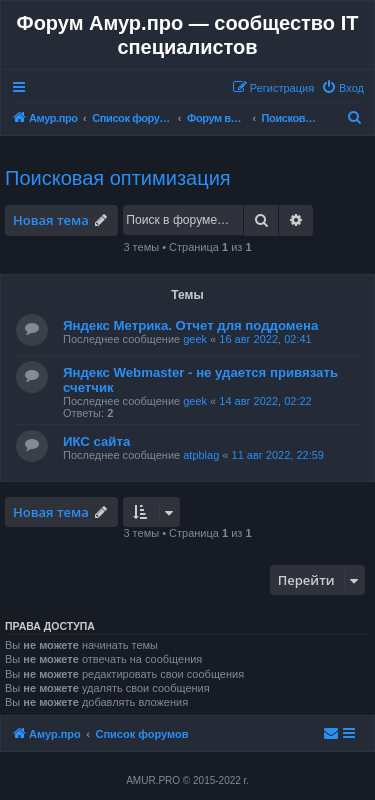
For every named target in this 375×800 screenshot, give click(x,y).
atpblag (201, 455)
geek (195, 339)
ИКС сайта (96, 441)
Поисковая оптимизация (118, 178)
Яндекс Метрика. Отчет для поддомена (190, 325)
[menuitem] (342, 88)
